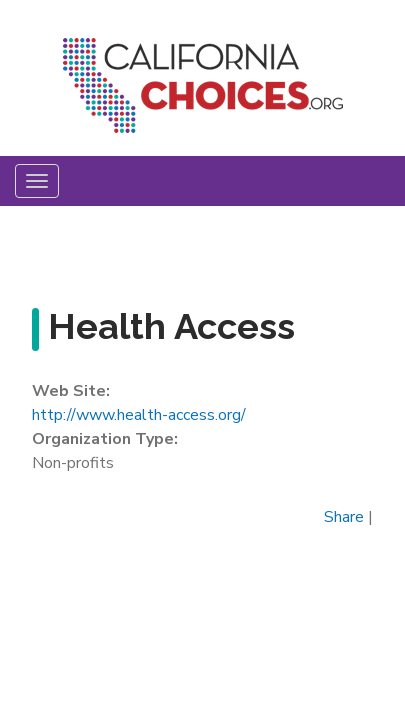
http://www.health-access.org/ (139, 415)
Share (344, 517)
